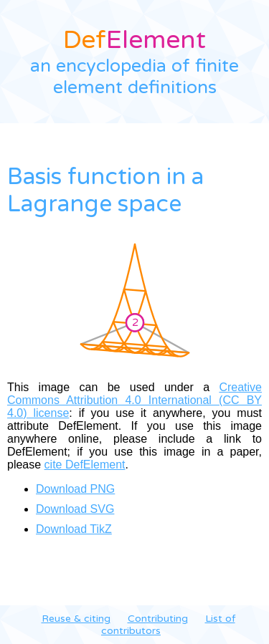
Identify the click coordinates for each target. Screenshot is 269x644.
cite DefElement (85, 465)
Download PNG (75, 489)
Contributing (158, 619)
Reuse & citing (76, 619)
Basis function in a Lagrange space (105, 191)
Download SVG (75, 509)
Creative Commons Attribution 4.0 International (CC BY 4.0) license (134, 400)
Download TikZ (74, 529)
